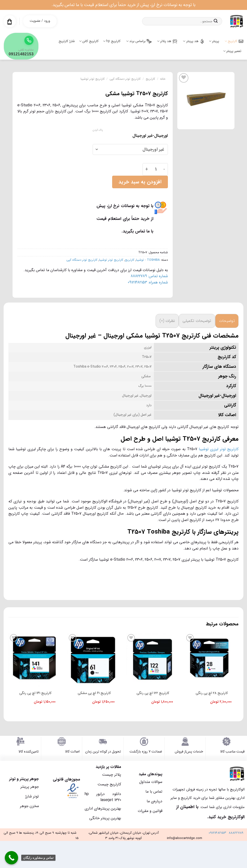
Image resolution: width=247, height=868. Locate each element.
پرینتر (214, 41)
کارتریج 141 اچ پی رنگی (35, 693)
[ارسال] (216, 21)
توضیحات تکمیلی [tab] (197, 321)
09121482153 (217, 833)
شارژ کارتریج (67, 41)
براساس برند (139, 41)
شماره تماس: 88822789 (149, 276)
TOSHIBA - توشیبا (148, 260)
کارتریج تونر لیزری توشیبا (219, 449)
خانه (163, 79)
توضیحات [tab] (227, 321)
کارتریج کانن (89, 41)
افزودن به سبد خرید (140, 182)
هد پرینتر (194, 41)
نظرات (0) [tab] (167, 321)
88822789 (236, 833)
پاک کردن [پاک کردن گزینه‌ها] (98, 130)
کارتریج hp (112, 41)
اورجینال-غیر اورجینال (150, 136)
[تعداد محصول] (156, 169)
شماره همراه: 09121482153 (148, 282)
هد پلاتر (167, 41)
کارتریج (234, 41)
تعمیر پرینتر (232, 51)
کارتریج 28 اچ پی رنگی (212, 693)
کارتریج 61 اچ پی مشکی (94, 693)
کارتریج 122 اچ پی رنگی (153, 693)
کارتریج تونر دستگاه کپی (125, 79)
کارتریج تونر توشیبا (93, 79)
